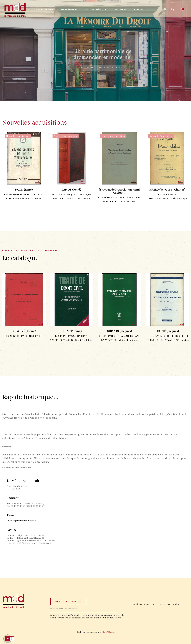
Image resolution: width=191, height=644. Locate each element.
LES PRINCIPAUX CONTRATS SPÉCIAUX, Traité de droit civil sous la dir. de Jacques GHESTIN (77, 338)
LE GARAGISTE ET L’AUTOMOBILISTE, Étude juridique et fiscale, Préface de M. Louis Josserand (168, 197)
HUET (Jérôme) (77, 331)
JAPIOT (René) (73, 190)
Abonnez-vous (68, 601)
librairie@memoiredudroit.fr (22, 521)
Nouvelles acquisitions (35, 123)
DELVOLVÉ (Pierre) (29, 331)
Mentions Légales (169, 604)
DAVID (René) (25, 190)
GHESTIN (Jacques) (125, 331)
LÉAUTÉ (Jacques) (172, 331)
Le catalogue (20, 258)
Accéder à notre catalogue (104, 68)
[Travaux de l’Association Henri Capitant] (121, 191)
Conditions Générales (142, 604)
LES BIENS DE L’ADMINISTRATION (29, 336)
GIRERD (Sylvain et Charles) (168, 190)
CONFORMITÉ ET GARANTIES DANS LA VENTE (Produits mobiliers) (125, 338)
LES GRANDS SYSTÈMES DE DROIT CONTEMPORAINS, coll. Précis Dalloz (25, 197)
